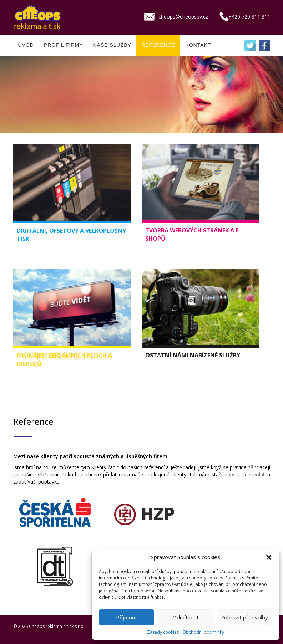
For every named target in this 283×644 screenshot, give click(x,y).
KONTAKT (198, 45)
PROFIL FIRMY (64, 45)
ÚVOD (26, 45)
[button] (269, 557)
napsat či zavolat (245, 474)
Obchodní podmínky (203, 632)
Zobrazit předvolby (244, 617)
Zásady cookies (163, 632)
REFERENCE (158, 45)
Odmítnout (186, 617)
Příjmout (127, 617)
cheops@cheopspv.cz (183, 17)
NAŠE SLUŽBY (112, 45)
